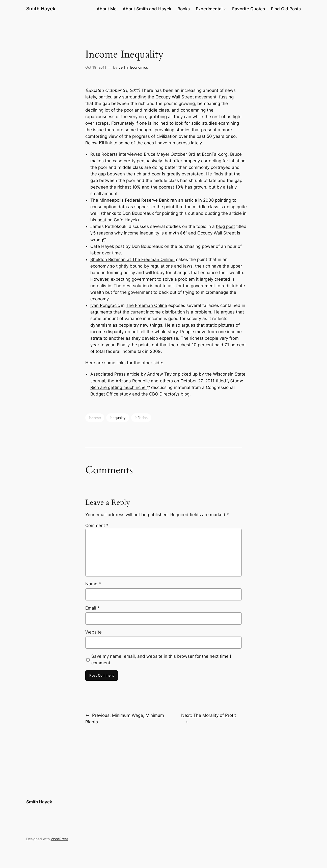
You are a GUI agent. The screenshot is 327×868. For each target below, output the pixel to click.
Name (93, 584)
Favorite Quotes (249, 9)
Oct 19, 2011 (96, 67)
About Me (107, 9)
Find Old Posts (286, 9)
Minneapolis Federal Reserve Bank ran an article (148, 200)
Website (93, 632)
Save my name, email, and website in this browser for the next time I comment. (161, 660)
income (95, 418)
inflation (141, 418)
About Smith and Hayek (147, 9)
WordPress (60, 839)
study (125, 394)
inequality (118, 418)
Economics (139, 67)
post (102, 220)
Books (184, 9)
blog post (225, 226)
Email (92, 608)
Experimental (209, 9)
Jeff (122, 67)
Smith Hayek (41, 9)
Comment (97, 525)
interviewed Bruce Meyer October (153, 154)
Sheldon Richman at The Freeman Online (132, 259)
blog (185, 394)
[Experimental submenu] (225, 9)
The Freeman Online (146, 305)
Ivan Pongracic (105, 305)
